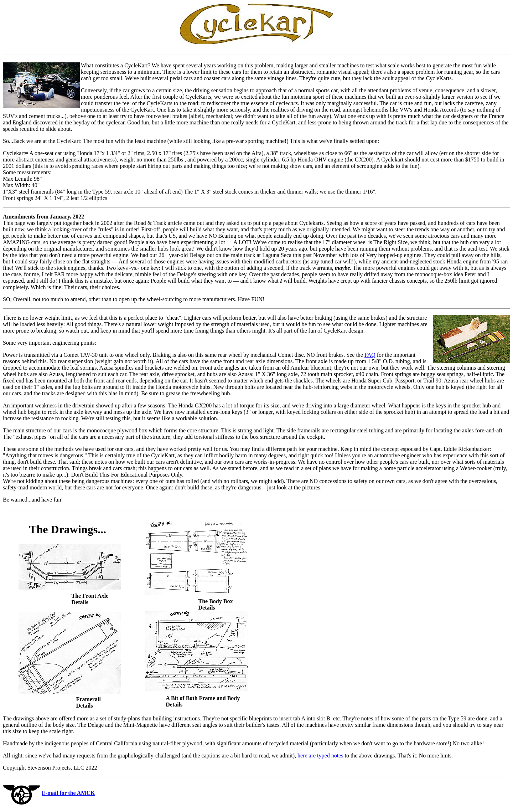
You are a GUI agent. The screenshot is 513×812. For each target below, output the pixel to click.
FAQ (370, 355)
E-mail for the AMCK (68, 793)
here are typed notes (320, 756)
